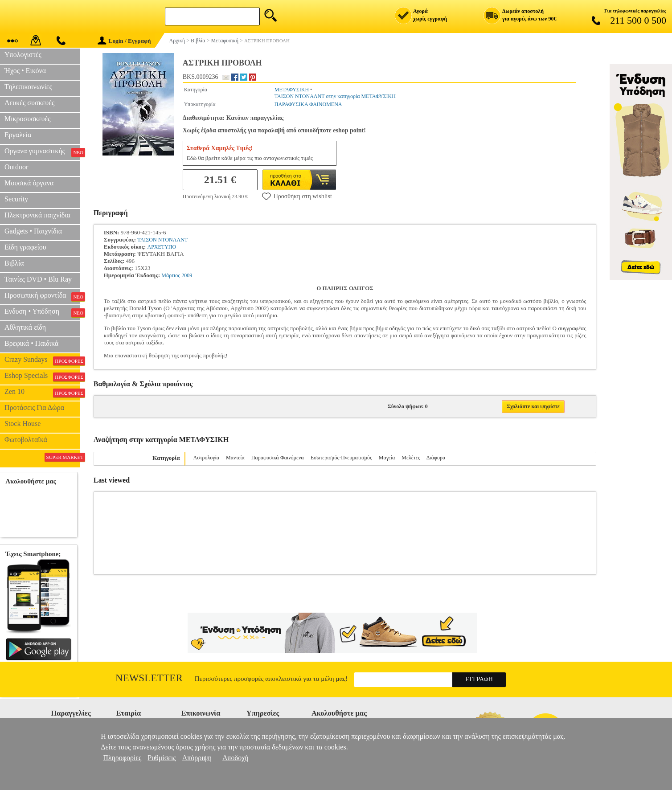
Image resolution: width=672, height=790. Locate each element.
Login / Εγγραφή (124, 41)
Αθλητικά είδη (25, 327)
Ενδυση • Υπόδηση (42, 312)
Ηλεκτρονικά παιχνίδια (37, 215)
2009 (187, 275)
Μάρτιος (171, 275)
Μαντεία (235, 458)
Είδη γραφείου (25, 247)
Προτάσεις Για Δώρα (34, 407)
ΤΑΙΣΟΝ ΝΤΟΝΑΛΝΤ (162, 240)
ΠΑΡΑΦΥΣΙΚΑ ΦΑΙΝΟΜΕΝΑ (308, 104)
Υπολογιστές (23, 55)
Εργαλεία (18, 135)
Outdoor (16, 167)
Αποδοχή (236, 758)
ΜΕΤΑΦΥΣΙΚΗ (292, 90)
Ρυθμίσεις (162, 758)
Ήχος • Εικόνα (25, 71)
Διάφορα (436, 458)
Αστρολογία (207, 458)
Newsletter (149, 678)
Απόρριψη (197, 758)
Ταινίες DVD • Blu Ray (38, 279)
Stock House (23, 424)
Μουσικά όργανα (29, 183)
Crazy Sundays (42, 360)
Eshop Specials (42, 377)
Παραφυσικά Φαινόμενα (278, 458)
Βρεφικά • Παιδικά (31, 343)
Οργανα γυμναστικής (42, 152)
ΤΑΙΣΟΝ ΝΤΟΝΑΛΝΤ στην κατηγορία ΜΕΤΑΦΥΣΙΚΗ (335, 96)
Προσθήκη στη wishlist (297, 196)
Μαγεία (387, 458)
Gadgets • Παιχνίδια (33, 231)
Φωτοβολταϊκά (26, 440)
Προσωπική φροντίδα (42, 296)
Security (16, 199)
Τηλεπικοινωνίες (28, 87)
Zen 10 (42, 393)
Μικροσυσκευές (28, 119)
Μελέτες (411, 458)
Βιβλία (14, 263)
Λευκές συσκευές (29, 103)
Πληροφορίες (122, 758)
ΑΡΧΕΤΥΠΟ (162, 247)
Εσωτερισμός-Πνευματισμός (341, 458)
